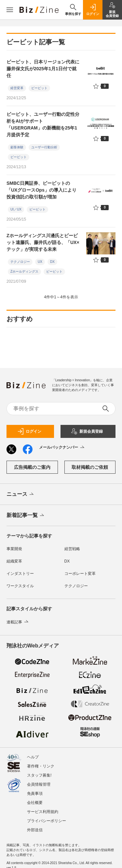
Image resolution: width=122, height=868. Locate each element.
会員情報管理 (39, 784)
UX (40, 262)
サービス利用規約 (43, 812)
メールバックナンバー (62, 448)
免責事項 (35, 793)
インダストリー (20, 574)
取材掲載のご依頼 (90, 467)
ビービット (39, 88)
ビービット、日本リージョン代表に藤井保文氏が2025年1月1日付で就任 (43, 69)
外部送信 (35, 830)
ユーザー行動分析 (44, 147)
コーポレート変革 (80, 574)
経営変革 (17, 88)
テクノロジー (20, 262)
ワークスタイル (20, 586)
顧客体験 (17, 147)
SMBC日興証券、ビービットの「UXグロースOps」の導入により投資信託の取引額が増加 (41, 190)
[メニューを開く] (10, 10)
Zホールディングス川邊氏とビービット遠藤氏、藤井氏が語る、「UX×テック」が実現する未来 (43, 242)
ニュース (21, 495)
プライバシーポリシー (47, 821)
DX (52, 262)
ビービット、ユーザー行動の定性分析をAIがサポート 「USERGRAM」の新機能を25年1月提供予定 (43, 124)
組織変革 (14, 561)
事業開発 (14, 549)
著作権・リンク (41, 766)
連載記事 (18, 622)
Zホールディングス (24, 271)
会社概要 (35, 803)
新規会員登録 (87, 431)
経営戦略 (72, 549)
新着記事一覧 (26, 516)
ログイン (29, 431)
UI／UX (16, 209)
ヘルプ (33, 757)
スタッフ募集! (39, 775)
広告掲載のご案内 (32, 467)
